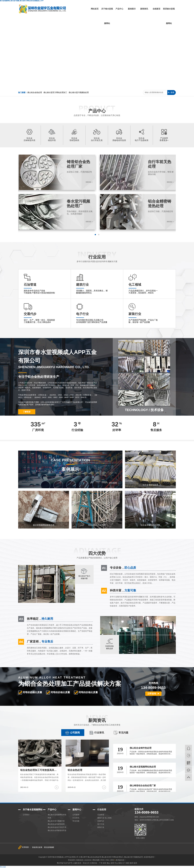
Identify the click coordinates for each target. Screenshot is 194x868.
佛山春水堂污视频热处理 (79, 92)
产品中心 (119, 9)
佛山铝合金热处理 (35, 92)
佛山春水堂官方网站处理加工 (55, 92)
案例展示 (132, 9)
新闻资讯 (144, 9)
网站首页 (95, 9)
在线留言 (157, 9)
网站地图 (3, 867)
